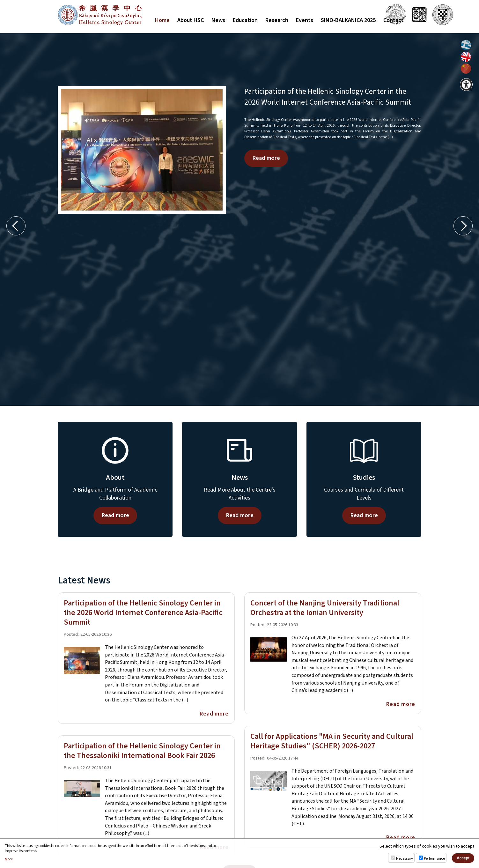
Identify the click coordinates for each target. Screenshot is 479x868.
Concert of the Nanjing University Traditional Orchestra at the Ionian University (325, 608)
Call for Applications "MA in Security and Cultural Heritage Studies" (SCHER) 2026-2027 (332, 741)
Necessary (405, 859)
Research (277, 20)
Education (245, 20)
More (9, 859)
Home (162, 20)
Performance (434, 859)
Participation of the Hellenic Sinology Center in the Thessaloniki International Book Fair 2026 (142, 751)
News (218, 20)
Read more (266, 158)
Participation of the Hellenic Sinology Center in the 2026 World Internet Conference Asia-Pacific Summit (328, 97)
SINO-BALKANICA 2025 (348, 20)
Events (305, 20)
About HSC (191, 20)
